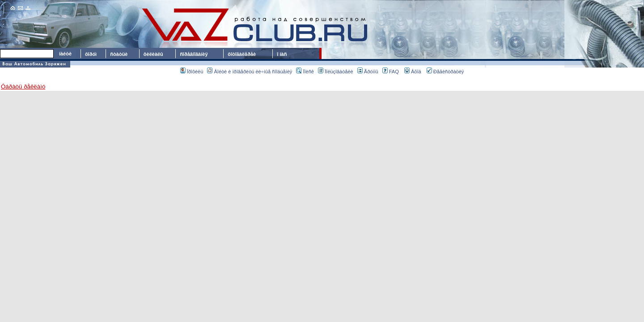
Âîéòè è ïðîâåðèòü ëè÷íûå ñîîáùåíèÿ (250, 72)
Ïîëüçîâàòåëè (336, 72)
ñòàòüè (119, 54)
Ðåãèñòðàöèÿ (445, 72)
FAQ (391, 72)
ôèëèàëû (153, 54)
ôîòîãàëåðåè (243, 54)
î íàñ (282, 54)
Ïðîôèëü (192, 72)
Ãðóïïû (368, 72)
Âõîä (413, 72)
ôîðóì (91, 54)
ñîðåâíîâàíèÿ (194, 54)
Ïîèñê (305, 72)
